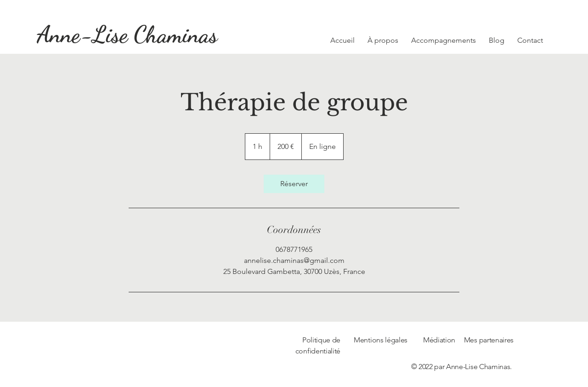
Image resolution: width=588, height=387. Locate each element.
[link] (294, 184)
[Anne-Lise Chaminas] (127, 34)
